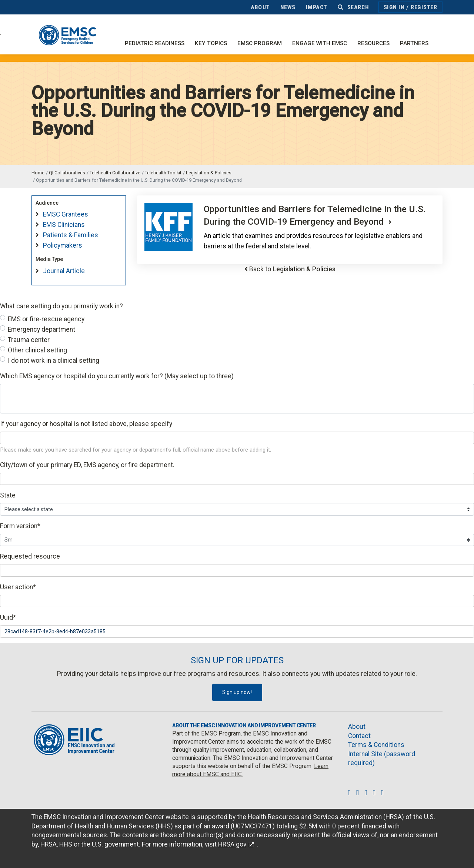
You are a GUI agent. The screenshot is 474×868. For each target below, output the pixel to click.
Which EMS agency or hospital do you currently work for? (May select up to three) (117, 376)
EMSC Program (260, 43)
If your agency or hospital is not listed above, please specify (86, 424)
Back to (292, 269)
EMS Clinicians (64, 225)
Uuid (8, 617)
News (288, 7)
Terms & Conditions (376, 745)
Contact (359, 736)
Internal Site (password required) (382, 759)
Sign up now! (237, 692)
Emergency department (41, 329)
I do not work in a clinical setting (54, 361)
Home (38, 173)
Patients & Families (71, 235)
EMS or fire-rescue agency (46, 319)
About (260, 7)
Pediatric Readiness (155, 43)
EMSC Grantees (66, 214)
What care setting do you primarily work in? (61, 306)
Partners (414, 43)
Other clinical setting (37, 350)
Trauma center (29, 340)
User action (18, 587)
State (8, 495)
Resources (373, 43)
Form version (20, 526)
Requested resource (30, 556)
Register (424, 7)
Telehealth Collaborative (115, 173)
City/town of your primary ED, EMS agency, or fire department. (87, 465)
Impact (317, 7)
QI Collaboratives (67, 173)
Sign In (394, 7)
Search (353, 7)
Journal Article (64, 271)
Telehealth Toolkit (163, 173)
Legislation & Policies (209, 173)
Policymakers (63, 245)
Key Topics (211, 43)
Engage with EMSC (320, 43)
